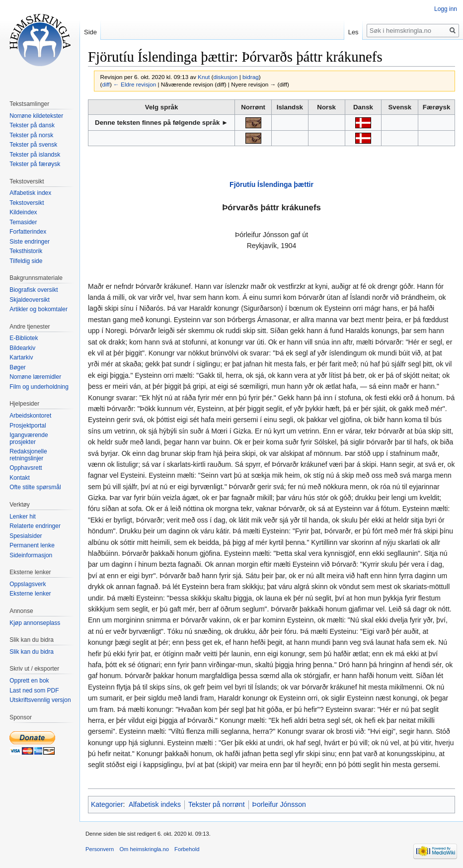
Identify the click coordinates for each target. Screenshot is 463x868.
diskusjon (225, 77)
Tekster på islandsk (35, 155)
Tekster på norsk (31, 135)
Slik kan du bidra (32, 652)
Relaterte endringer (35, 526)
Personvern (100, 849)
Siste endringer (30, 242)
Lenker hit (23, 517)
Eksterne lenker (30, 594)
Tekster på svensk (33, 145)
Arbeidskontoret (30, 416)
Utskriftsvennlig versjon (40, 700)
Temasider (23, 222)
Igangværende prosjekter (29, 438)
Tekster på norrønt (217, 804)
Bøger (18, 367)
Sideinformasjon (31, 555)
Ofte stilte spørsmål (35, 487)
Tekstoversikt (27, 203)
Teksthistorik (26, 251)
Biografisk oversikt (34, 290)
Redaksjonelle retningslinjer (28, 455)
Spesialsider (26, 536)
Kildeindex (23, 212)
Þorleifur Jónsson (279, 804)
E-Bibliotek (24, 338)
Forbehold (187, 849)
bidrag (251, 77)
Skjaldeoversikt (30, 300)
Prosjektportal (28, 426)
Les (353, 32)
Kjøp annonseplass (35, 623)
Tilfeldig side (26, 261)
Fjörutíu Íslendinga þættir (271, 184)
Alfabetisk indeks (155, 804)
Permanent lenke (32, 545)
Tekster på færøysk (35, 164)
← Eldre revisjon (135, 84)
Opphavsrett (26, 468)
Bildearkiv (22, 348)
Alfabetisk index (30, 193)
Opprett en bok (29, 681)
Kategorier (107, 804)
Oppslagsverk (28, 584)
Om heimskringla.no (144, 849)
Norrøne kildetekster (36, 116)
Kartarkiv (21, 357)
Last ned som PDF (34, 691)
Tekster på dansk (32, 125)
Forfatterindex (28, 232)
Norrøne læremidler (35, 377)
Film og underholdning (39, 387)
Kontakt (20, 478)
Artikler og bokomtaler (39, 309)
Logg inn (446, 9)
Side (90, 32)
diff (106, 84)
